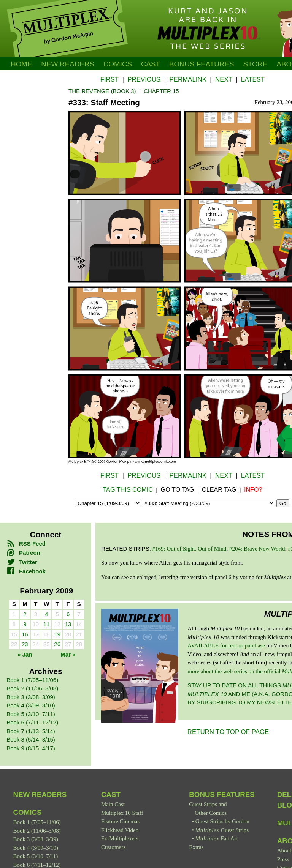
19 (57, 634)
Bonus (202, 64)
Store (255, 64)
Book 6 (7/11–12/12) (32, 722)
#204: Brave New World (257, 549)
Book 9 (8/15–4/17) (31, 748)
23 (25, 644)
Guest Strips (222, 830)
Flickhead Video (120, 830)
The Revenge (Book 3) (102, 91)
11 (47, 624)
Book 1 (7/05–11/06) (32, 680)
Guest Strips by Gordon (222, 821)
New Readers (68, 64)
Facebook (26, 571)
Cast (151, 64)
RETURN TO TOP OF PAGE (228, 732)
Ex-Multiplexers (120, 838)
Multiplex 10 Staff (122, 813)
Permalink (188, 80)
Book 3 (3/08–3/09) (31, 697)
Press (283, 859)
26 (57, 644)
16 (25, 634)
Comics (118, 64)
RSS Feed (26, 544)
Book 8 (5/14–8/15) (31, 739)
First (109, 80)
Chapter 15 (161, 91)
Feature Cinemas (120, 821)
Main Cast (113, 804)
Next (224, 80)
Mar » (68, 654)
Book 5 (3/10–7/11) (31, 714)
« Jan (25, 654)
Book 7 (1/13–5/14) (31, 731)
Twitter (22, 562)
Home (21, 64)
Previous (144, 80)
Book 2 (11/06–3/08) (32, 688)
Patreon (23, 553)
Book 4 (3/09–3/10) (31, 705)
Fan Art (217, 838)
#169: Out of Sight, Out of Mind (190, 549)
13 (68, 624)
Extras (196, 847)
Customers (113, 847)
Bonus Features (222, 795)
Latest (253, 80)
